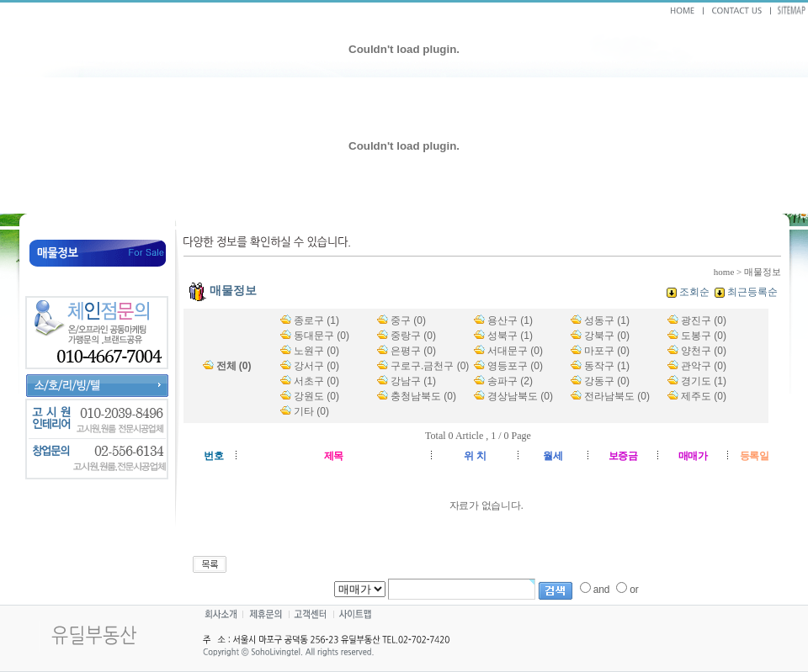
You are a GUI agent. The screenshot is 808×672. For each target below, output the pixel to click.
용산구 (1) (510, 320)
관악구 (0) (704, 366)
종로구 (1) (316, 320)
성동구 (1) (607, 320)
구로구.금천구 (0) (430, 366)
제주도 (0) (704, 396)
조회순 (694, 292)
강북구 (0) (607, 336)
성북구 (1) (510, 336)
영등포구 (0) (515, 366)
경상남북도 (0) (520, 396)
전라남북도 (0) (617, 396)
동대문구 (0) (322, 336)
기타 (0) (311, 411)
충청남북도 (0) (423, 396)
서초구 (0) (316, 381)
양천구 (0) (704, 351)
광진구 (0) (704, 320)
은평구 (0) (413, 351)
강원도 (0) (316, 396)
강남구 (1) (413, 381)
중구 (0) (408, 320)
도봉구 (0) (704, 336)
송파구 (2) (510, 381)
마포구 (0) (607, 351)
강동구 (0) (607, 381)
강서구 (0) (316, 366)
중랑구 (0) (413, 336)
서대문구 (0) (515, 351)
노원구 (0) (316, 351)
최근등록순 (752, 292)
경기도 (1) (704, 381)
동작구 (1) (607, 366)
